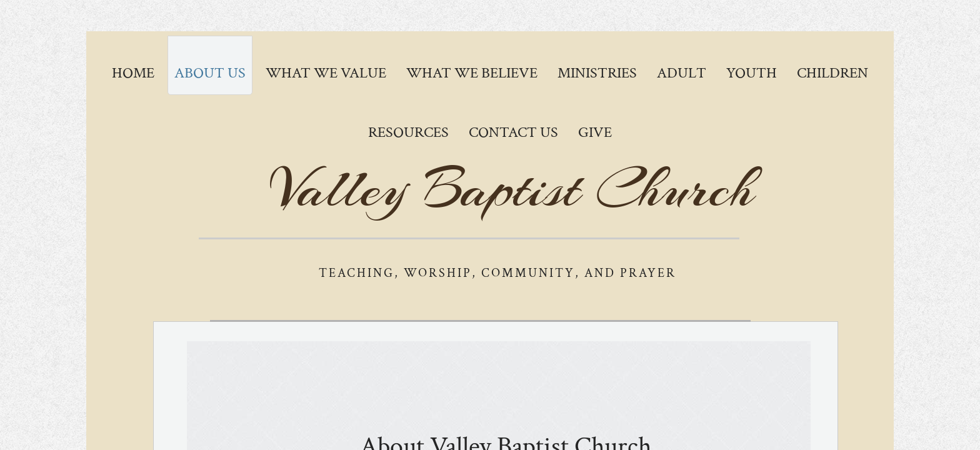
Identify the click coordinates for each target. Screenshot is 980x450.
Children (832, 73)
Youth (752, 73)
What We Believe (472, 73)
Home (133, 73)
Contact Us (513, 132)
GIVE (595, 132)
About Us (210, 73)
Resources (408, 132)
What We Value (326, 73)
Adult (682, 73)
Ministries (597, 73)
